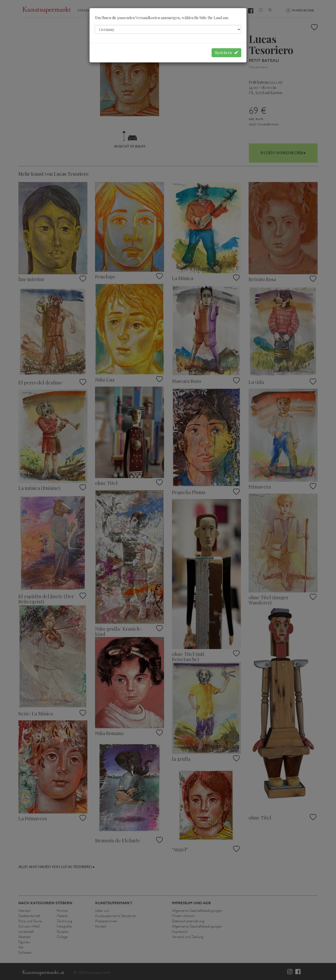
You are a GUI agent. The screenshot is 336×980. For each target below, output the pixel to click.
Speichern (226, 53)
